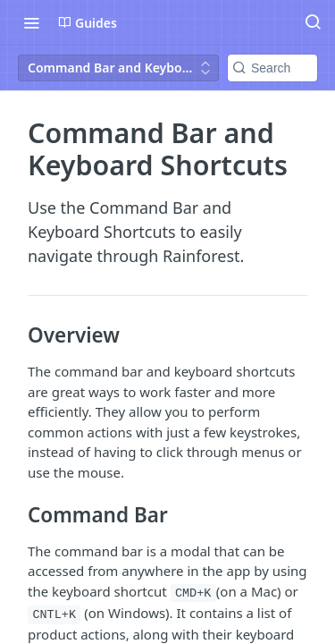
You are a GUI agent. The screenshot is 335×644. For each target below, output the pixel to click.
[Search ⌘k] (313, 22)
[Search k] (272, 68)
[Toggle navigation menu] (31, 22)
